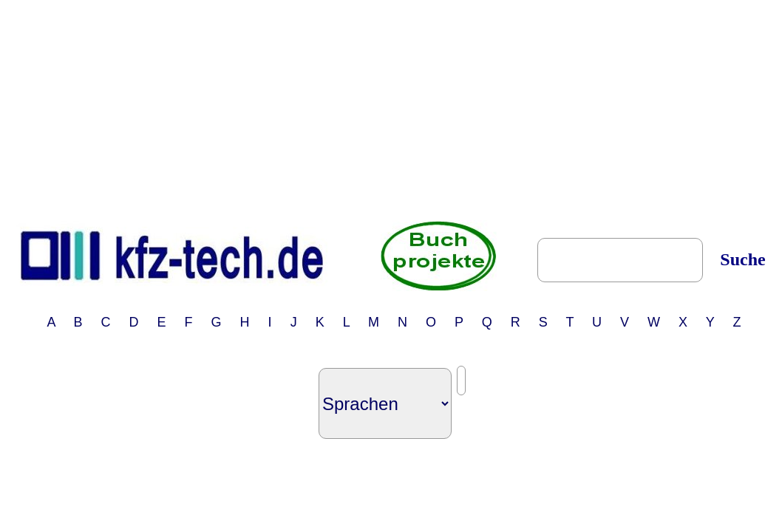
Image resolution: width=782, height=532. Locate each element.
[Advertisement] (394, 109)
